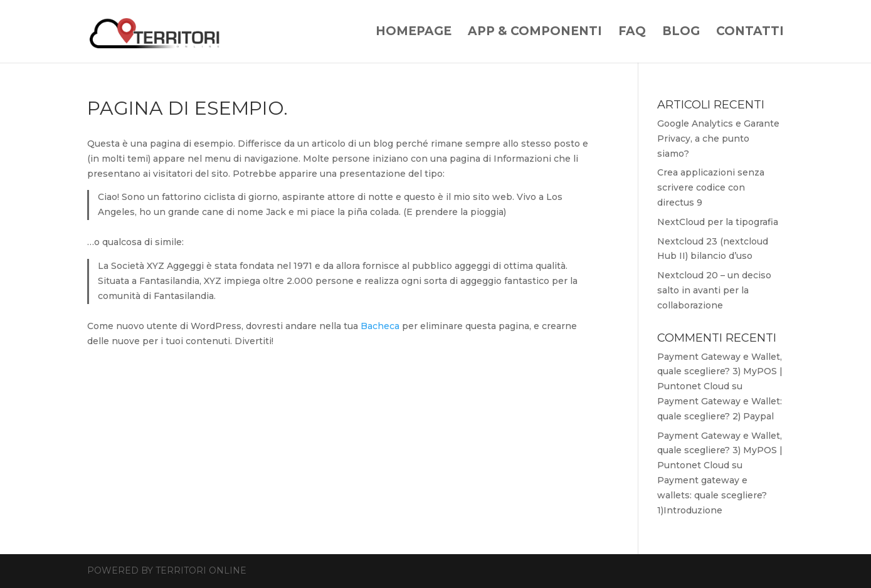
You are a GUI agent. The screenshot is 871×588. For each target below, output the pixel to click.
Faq (632, 33)
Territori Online (201, 570)
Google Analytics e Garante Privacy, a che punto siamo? (718, 139)
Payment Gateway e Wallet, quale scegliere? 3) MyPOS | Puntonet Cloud (720, 372)
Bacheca (380, 326)
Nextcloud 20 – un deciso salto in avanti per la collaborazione (714, 290)
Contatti (750, 33)
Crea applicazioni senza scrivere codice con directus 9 (711, 187)
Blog (681, 33)
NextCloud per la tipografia (718, 222)
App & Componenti (535, 33)
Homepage (414, 33)
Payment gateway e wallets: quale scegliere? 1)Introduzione (712, 495)
